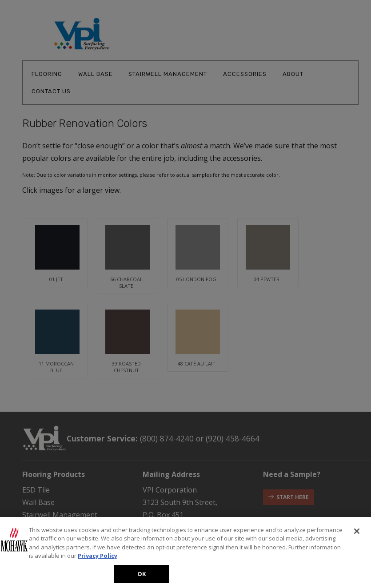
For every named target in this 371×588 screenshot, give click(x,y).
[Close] (357, 536)
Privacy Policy (98, 561)
